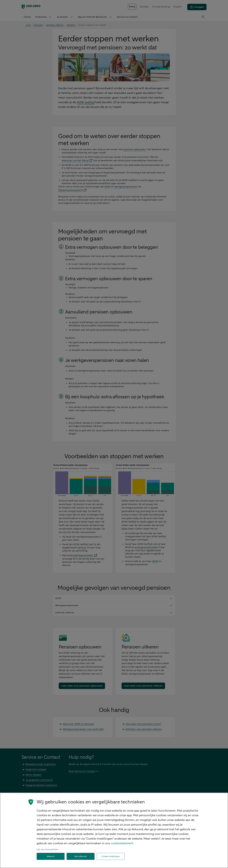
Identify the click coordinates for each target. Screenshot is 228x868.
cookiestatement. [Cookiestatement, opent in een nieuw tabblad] (122, 843)
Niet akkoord (81, 856)
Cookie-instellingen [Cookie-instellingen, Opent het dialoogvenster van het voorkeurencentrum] (111, 856)
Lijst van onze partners (47, 849)
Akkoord (51, 856)
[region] (114, 830)
